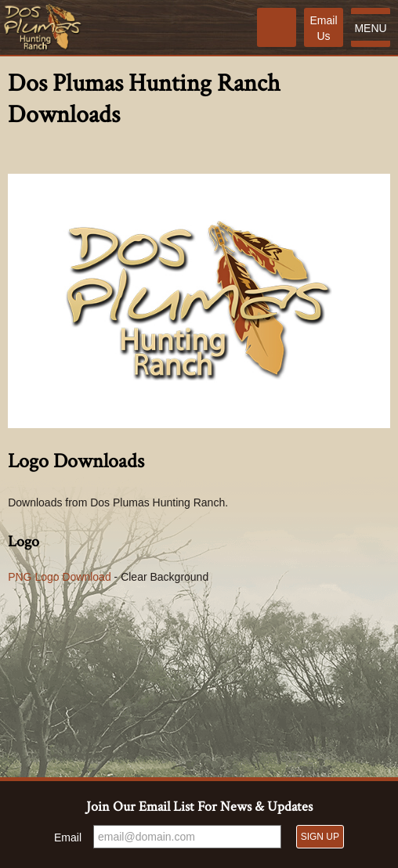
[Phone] (277, 27)
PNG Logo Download (60, 577)
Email (68, 837)
